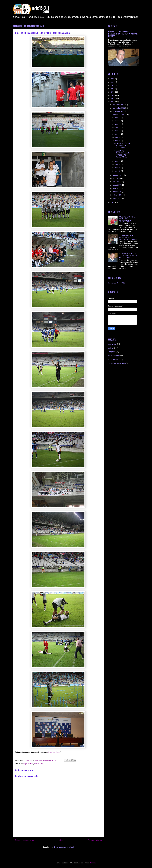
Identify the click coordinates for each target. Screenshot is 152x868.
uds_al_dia (112, 344)
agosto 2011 (118, 175)
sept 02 (118, 171)
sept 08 (118, 137)
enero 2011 (117, 198)
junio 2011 (117, 182)
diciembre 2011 (119, 105)
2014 (113, 92)
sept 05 (118, 164)
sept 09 (118, 134)
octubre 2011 (118, 111)
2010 (113, 202)
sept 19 (118, 124)
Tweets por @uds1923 (117, 283)
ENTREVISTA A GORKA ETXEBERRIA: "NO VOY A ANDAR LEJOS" (123, 34)
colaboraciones (114, 356)
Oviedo (37, 764)
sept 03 (118, 168)
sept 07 (118, 141)
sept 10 (118, 131)
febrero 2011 (118, 195)
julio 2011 (117, 178)
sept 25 (118, 118)
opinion (111, 348)
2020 (113, 82)
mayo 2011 (117, 185)
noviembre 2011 (119, 108)
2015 (113, 89)
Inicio (61, 840)
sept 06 (118, 161)
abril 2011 (117, 188)
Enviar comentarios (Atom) (64, 847)
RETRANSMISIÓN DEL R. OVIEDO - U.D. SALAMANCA (123, 146)
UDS (42, 764)
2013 (113, 95)
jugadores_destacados (117, 363)
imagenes (112, 352)
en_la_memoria (114, 360)
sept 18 (118, 127)
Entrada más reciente (25, 840)
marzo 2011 (117, 192)
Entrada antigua (95, 840)
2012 (113, 99)
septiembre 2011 (119, 115)
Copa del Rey (28, 764)
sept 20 (118, 121)
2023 (113, 79)
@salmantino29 (54, 752)
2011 (113, 102)
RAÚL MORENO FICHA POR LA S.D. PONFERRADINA (127, 219)
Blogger (93, 863)
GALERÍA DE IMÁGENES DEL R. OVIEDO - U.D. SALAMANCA (122, 154)
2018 (113, 85)
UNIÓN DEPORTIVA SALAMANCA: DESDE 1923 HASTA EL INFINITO (128, 237)
